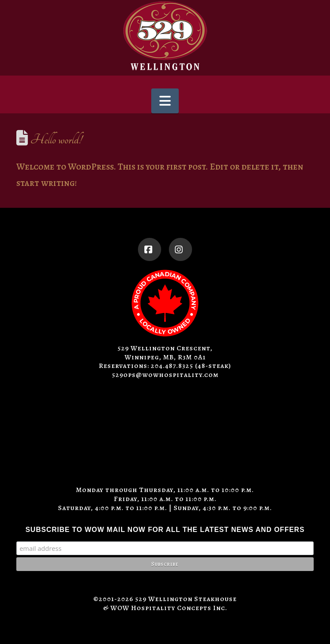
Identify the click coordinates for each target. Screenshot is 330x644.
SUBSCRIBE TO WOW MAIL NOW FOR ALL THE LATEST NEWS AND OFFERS (165, 530)
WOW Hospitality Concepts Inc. (169, 608)
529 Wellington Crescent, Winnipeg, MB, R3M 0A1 (165, 353)
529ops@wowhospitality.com (165, 375)
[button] (165, 101)
